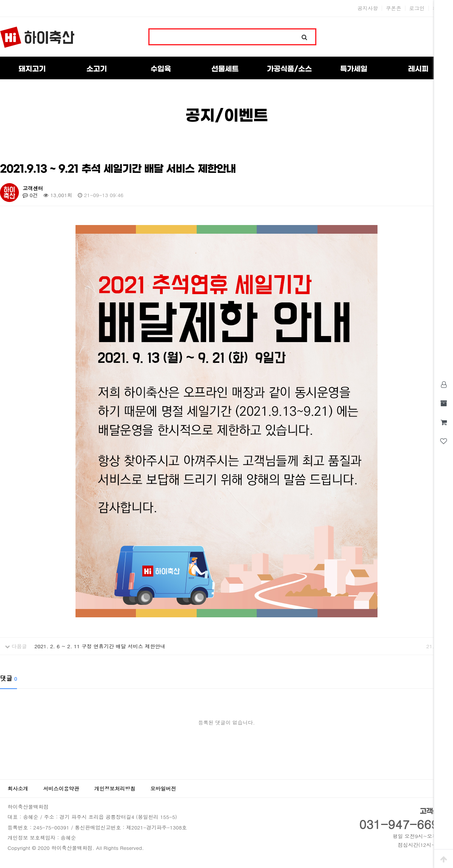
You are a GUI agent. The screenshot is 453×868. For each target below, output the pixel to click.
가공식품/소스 (289, 69)
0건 (30, 195)
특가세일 (354, 69)
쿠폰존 (394, 8)
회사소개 (18, 789)
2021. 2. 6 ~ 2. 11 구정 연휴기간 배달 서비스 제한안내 (100, 646)
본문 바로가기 (0, 0)
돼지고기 (32, 69)
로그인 (417, 8)
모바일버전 (163, 789)
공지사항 (368, 8)
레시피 (418, 69)
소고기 (97, 69)
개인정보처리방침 (115, 789)
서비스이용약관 (61, 789)
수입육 (161, 69)
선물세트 (225, 69)
